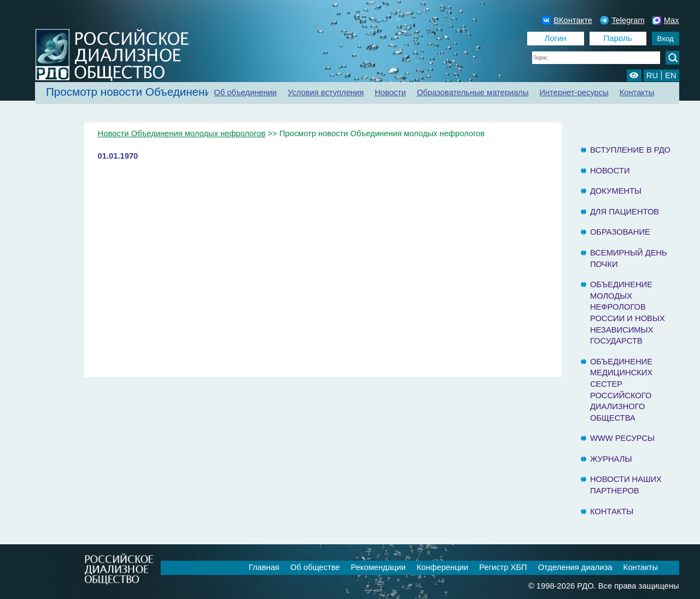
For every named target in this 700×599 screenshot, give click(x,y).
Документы (616, 191)
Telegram (622, 20)
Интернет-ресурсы (574, 92)
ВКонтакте (567, 20)
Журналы (611, 459)
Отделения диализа (575, 567)
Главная (264, 567)
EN (670, 75)
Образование (620, 232)
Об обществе (315, 567)
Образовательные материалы (472, 92)
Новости (390, 92)
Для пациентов (625, 212)
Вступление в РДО (630, 150)
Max (666, 20)
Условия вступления (326, 92)
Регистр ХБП (503, 567)
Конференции (443, 567)
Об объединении (245, 92)
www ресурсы (622, 438)
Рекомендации (378, 567)
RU (652, 75)
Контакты (637, 92)
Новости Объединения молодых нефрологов (182, 133)
